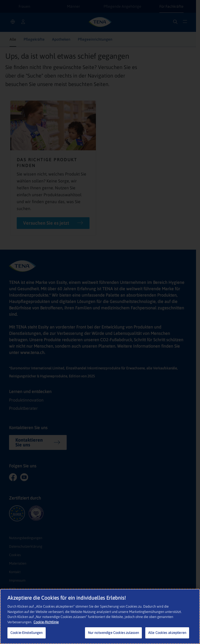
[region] (100, 616)
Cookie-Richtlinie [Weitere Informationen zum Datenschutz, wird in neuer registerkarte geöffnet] (46, 622)
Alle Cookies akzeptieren (167, 633)
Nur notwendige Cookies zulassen (113, 633)
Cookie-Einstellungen (27, 633)
